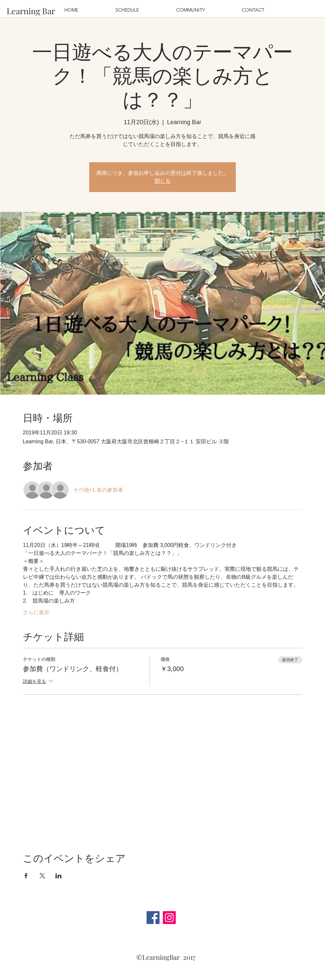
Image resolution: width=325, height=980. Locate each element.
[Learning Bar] (31, 11)
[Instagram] (169, 918)
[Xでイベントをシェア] (42, 876)
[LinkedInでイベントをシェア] (59, 876)
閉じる (162, 181)
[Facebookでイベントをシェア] (26, 876)
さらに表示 (36, 612)
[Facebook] (153, 918)
